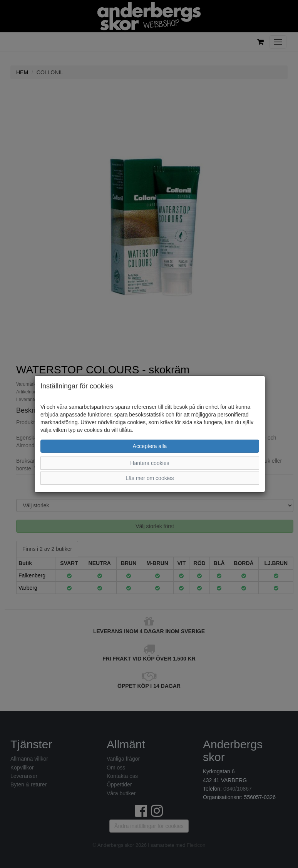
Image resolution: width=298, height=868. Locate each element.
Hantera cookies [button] (150, 463)
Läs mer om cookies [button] (150, 478)
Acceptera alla (150, 446)
